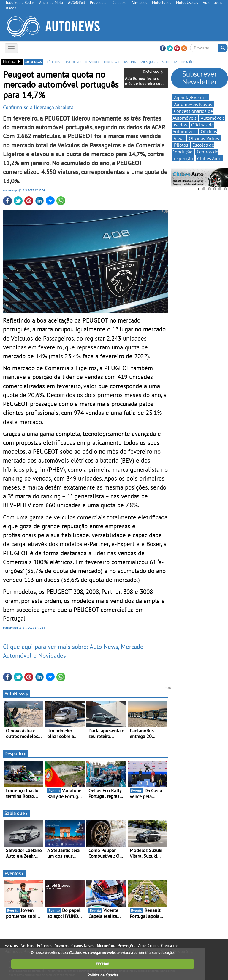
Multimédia (106, 946)
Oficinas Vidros (204, 138)
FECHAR (103, 964)
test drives (73, 62)
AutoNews (17, 694)
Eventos (14, 873)
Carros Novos (83, 946)
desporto (93, 62)
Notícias (27, 946)
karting (130, 62)
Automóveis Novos (193, 104)
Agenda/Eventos (191, 97)
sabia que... (149, 62)
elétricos (53, 62)
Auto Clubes (148, 946)
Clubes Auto (209, 158)
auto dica (170, 62)
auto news (33, 62)
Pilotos (181, 145)
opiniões (188, 62)
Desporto (15, 753)
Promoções (126, 946)
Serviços (62, 946)
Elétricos (44, 946)
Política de (103, 975)
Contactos (170, 946)
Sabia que (16, 813)
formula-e (112, 62)
